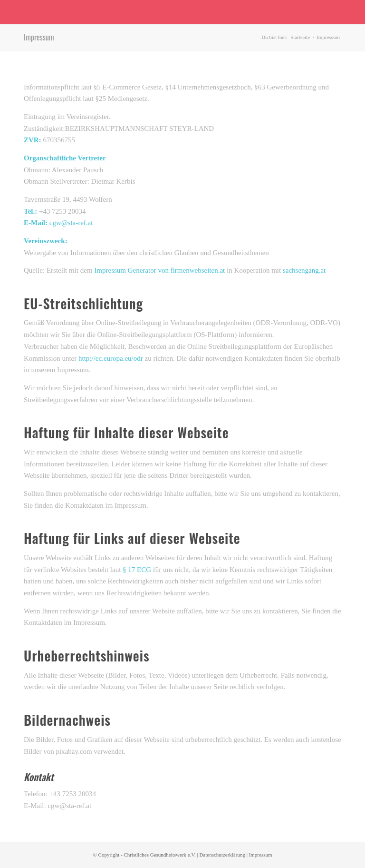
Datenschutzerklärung (222, 855)
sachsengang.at (304, 270)
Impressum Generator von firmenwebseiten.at (159, 270)
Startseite (300, 37)
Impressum (39, 37)
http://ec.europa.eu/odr (111, 358)
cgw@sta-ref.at (71, 223)
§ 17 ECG (137, 570)
